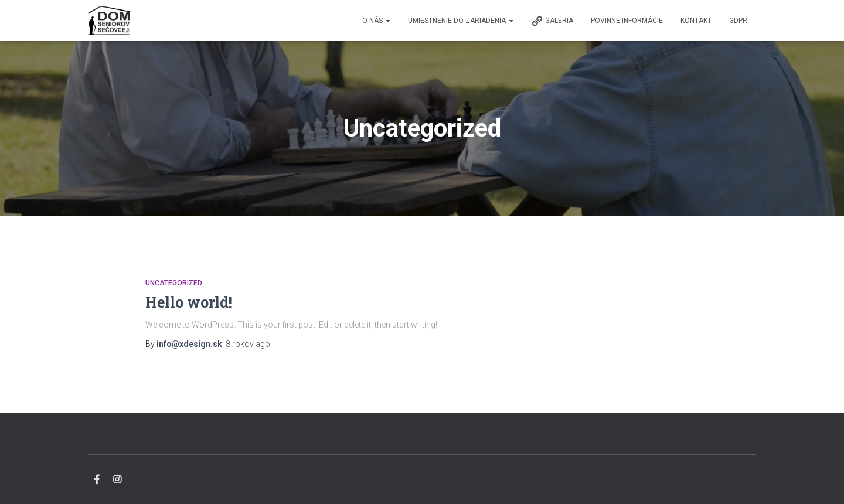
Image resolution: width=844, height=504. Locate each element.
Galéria (552, 21)
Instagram (117, 480)
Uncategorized (174, 283)
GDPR (738, 21)
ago (248, 344)
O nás (376, 21)
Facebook (97, 480)
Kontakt (696, 21)
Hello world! (189, 302)
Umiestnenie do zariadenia (461, 21)
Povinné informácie (627, 21)
